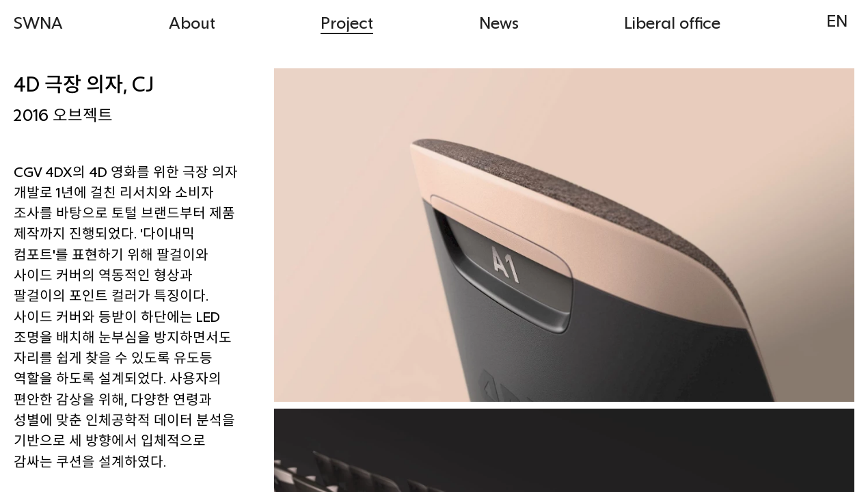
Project (347, 22)
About (192, 22)
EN (837, 20)
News (499, 22)
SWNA (38, 22)
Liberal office (672, 22)
